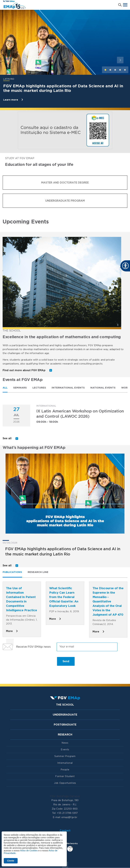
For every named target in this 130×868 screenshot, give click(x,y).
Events (65, 750)
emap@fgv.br (69, 817)
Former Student (65, 776)
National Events (103, 388)
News (65, 743)
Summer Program (65, 756)
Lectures (39, 388)
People (65, 770)
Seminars (20, 388)
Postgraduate (65, 725)
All (5, 388)
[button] (10, 60)
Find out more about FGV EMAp (27, 370)
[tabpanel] (65, 423)
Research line (38, 572)
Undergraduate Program (65, 201)
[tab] (5, 388)
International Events (68, 388)
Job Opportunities (65, 783)
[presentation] (27, 663)
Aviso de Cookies (29, 851)
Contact (65, 831)
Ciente (11, 861)
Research (65, 735)
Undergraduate (65, 715)
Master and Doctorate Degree (65, 183)
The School (65, 705)
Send (66, 661)
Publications (12, 572)
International (65, 763)
